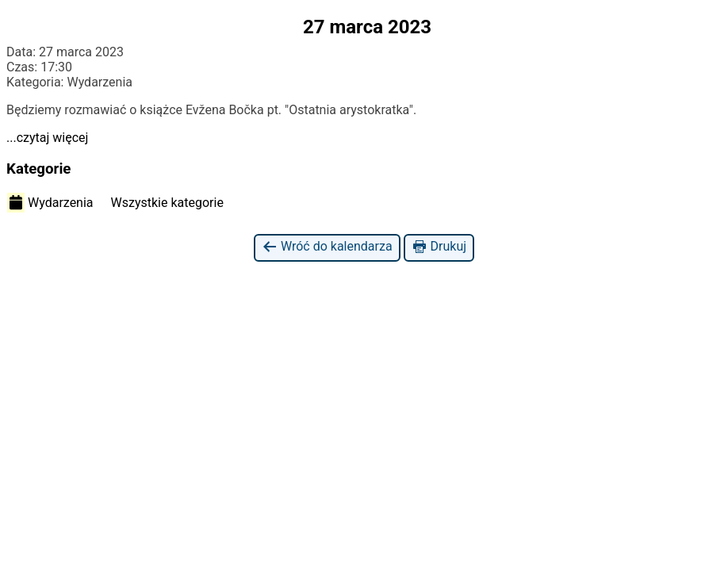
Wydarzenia (50, 202)
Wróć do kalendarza (327, 247)
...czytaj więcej (47, 138)
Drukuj (439, 247)
